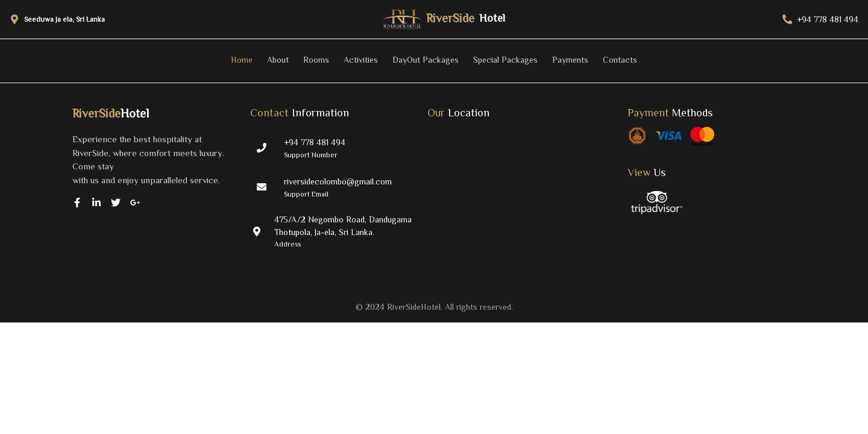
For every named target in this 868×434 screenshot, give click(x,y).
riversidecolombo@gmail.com (338, 181)
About (278, 60)
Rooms (316, 60)
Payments (570, 60)
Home (242, 60)
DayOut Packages (426, 60)
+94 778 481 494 (315, 142)
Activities (361, 60)
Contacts (620, 60)
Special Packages (505, 60)
